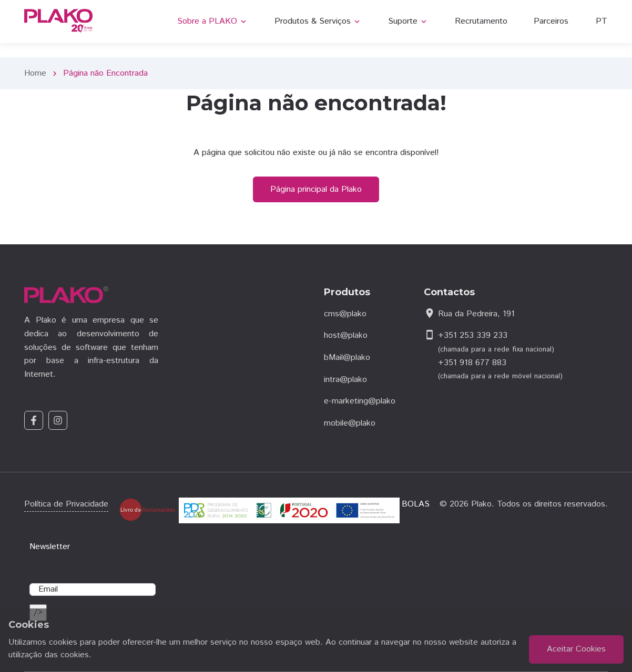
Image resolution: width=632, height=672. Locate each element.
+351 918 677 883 (472, 363)
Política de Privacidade (66, 504)
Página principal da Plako (316, 189)
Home (35, 73)
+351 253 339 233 (473, 335)
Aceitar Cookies (576, 649)
